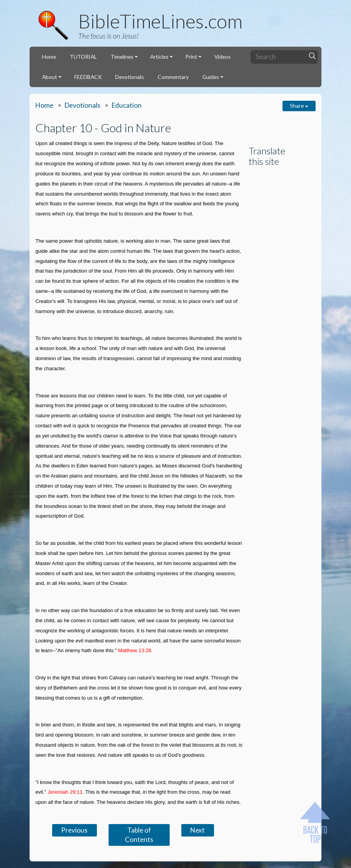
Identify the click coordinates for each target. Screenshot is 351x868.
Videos (223, 57)
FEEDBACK (88, 77)
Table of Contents (139, 835)
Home (49, 57)
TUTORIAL (83, 57)
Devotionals (130, 77)
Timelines (122, 57)
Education (127, 105)
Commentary (173, 77)
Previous (74, 830)
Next (197, 830)
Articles (159, 57)
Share (299, 106)
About (50, 77)
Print (191, 57)
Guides (211, 77)
